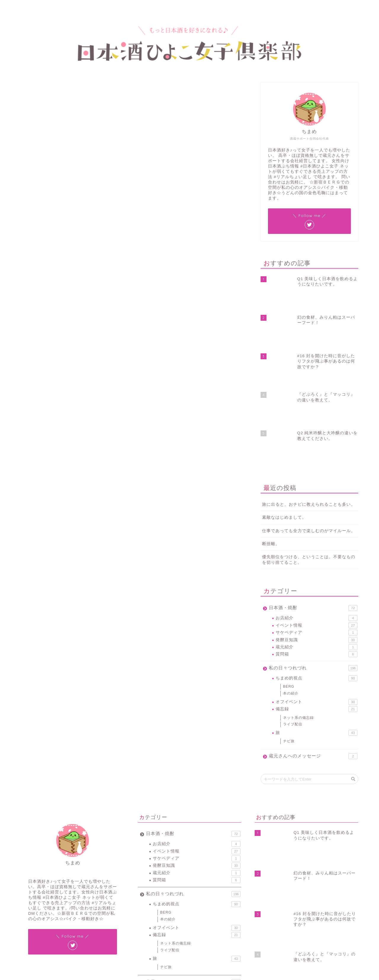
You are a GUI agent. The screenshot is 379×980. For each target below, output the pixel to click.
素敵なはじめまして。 (284, 414)
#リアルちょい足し (93, 387)
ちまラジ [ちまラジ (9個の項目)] (185, 918)
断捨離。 (271, 441)
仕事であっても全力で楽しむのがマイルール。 (309, 428)
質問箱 (317, 551)
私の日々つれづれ (313, 565)
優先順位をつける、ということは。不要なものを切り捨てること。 (309, 457)
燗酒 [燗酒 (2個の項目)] (201, 933)
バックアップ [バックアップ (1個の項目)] (170, 926)
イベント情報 (317, 522)
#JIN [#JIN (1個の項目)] (143, 918)
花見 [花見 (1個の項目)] (213, 933)
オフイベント (317, 599)
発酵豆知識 (317, 537)
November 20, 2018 (170, 403)
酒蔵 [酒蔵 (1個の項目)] (177, 941)
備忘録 (317, 606)
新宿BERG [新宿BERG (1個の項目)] (147, 933)
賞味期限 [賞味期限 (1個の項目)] (161, 941)
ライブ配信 (293, 621)
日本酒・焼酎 (313, 505)
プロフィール (57, 7)
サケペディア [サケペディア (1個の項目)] (225, 918)
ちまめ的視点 (33, 91)
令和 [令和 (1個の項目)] (189, 926)
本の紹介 (291, 590)
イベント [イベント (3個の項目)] (203, 918)
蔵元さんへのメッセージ (313, 653)
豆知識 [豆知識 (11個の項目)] (144, 941)
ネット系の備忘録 (298, 614)
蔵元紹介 (317, 544)
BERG (289, 583)
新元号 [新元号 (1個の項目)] (215, 926)
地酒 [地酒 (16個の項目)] (201, 926)
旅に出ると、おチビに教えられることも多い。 (309, 401)
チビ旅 (289, 638)
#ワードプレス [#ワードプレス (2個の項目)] (163, 918)
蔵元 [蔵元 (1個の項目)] (226, 933)
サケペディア (317, 529)
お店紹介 (317, 515)
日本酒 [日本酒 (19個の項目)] (187, 933)
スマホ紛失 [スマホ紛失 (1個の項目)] (147, 926)
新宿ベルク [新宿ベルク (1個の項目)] (169, 933)
